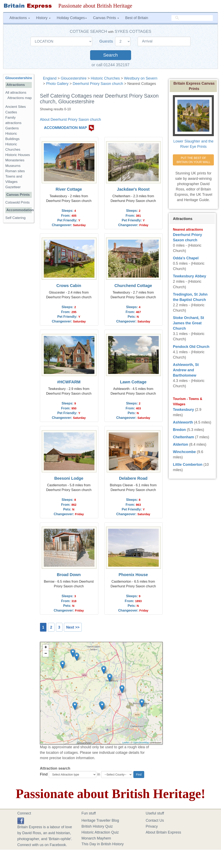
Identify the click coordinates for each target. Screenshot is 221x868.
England (50, 78)
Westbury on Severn (141, 78)
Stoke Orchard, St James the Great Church (188, 323)
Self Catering (15, 218)
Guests (107, 41)
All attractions (16, 93)
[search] (192, 18)
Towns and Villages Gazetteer (14, 182)
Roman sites (15, 171)
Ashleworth (183, 422)
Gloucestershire (74, 78)
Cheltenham (183, 437)
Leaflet (126, 743)
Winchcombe (184, 452)
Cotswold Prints (18, 202)
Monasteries (15, 160)
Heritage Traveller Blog (100, 820)
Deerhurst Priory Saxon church (98, 84)
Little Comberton (188, 465)
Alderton (180, 444)
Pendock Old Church (191, 347)
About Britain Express (163, 832)
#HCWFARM (69, 382)
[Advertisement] (19, 289)
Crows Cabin (69, 286)
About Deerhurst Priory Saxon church (70, 120)
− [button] (46, 654)
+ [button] (46, 648)
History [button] (43, 18)
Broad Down (69, 575)
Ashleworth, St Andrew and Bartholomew (186, 370)
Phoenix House (133, 575)
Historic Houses (18, 155)
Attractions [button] (20, 18)
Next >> (73, 627)
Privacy (152, 826)
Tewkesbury (183, 410)
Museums (13, 166)
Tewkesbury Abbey (189, 276)
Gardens (12, 128)
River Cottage (69, 189)
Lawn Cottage (133, 382)
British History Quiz (97, 826)
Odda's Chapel (186, 258)
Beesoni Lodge (69, 478)
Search (110, 55)
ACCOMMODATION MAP (66, 128)
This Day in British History (103, 844)
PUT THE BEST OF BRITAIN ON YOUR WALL (193, 160)
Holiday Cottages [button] (72, 18)
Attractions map (20, 98)
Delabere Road (133, 478)
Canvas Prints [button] (106, 18)
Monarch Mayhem (96, 838)
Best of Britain (137, 18)
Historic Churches (105, 78)
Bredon (179, 430)
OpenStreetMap (141, 743)
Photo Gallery (57, 84)
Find (44, 774)
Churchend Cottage (133, 286)
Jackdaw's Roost (133, 189)
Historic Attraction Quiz (100, 832)
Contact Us (155, 820)
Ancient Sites (16, 107)
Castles (11, 112)
